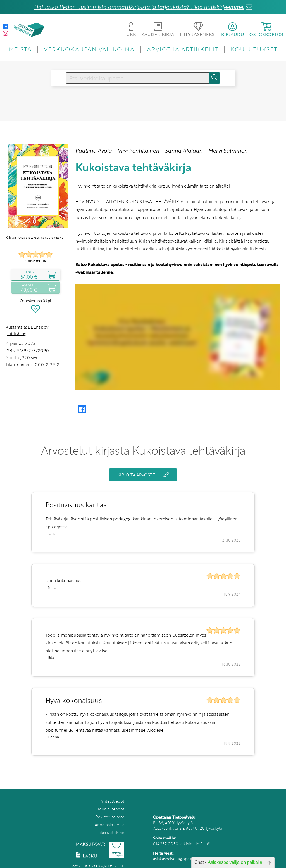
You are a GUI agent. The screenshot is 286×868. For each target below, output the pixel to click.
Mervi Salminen (228, 150)
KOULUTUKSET (254, 49)
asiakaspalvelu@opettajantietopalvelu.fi (190, 859)
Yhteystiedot (113, 801)
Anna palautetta (109, 825)
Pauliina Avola (94, 150)
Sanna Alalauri (184, 150)
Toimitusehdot (111, 809)
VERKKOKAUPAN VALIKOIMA (89, 49)
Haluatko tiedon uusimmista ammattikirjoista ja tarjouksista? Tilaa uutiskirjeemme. (139, 7)
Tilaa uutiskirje (111, 832)
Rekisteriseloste (110, 817)
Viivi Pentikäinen (138, 150)
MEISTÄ (20, 49)
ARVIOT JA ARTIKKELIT (183, 49)
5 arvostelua (36, 261)
